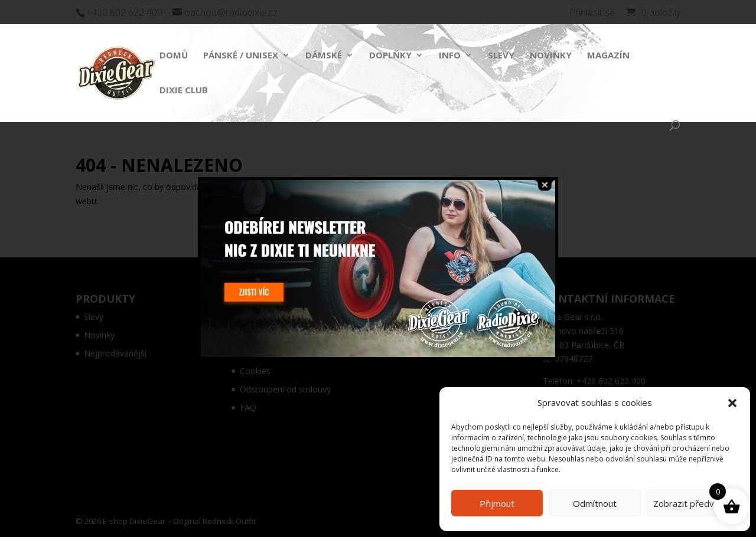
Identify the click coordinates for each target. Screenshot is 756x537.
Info (450, 56)
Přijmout (497, 503)
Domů (174, 56)
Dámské (324, 56)
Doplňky (390, 56)
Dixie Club (184, 91)
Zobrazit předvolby (692, 503)
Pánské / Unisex (241, 56)
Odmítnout (595, 503)
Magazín (608, 56)
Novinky (551, 56)
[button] (732, 403)
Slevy (501, 56)
